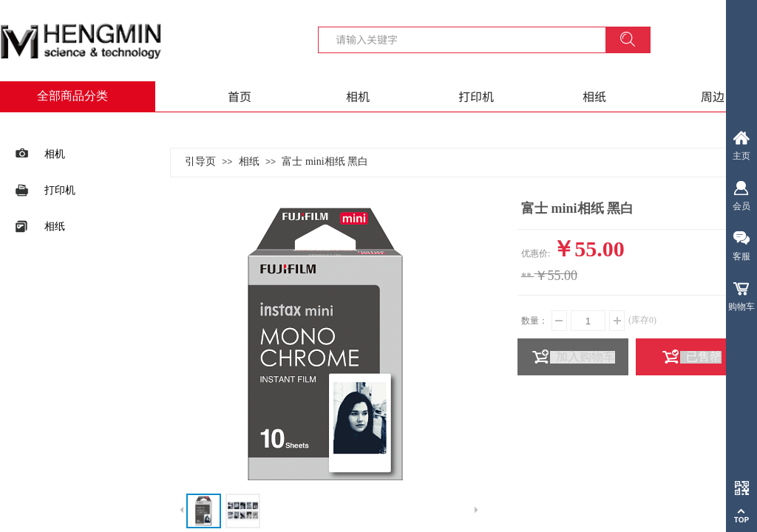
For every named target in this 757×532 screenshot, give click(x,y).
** (526, 277)
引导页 (200, 161)
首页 (240, 96)
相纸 (594, 96)
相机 (358, 96)
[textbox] (471, 39)
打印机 (476, 96)
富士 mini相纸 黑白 (325, 161)
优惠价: (536, 253)
